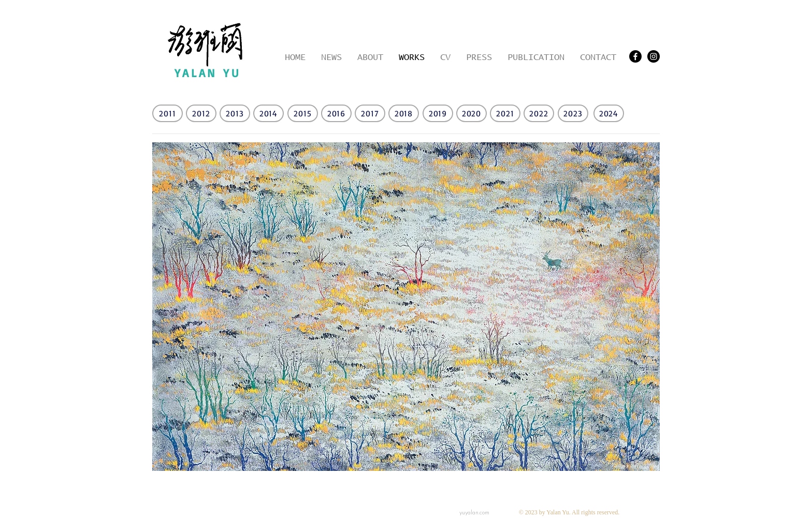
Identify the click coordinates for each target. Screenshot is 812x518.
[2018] (404, 113)
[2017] (370, 113)
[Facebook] (635, 56)
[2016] (336, 113)
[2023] (573, 113)
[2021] (505, 113)
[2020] (472, 113)
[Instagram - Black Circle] (654, 56)
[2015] (303, 113)
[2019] (438, 113)
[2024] (609, 113)
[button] (406, 307)
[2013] (235, 113)
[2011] (168, 113)
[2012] (201, 113)
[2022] (539, 113)
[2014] (269, 113)
